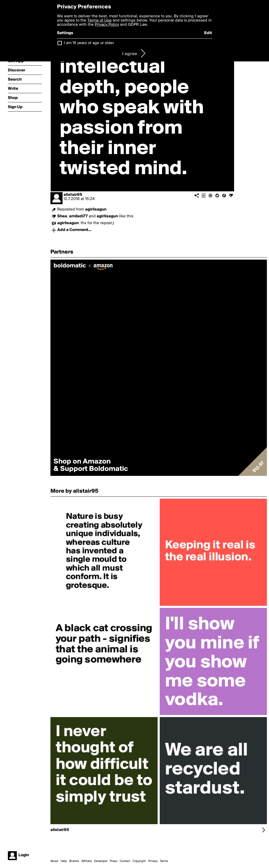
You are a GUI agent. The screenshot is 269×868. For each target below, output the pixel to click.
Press (114, 861)
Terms (164, 861)
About (54, 861)
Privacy (153, 861)
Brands (74, 861)
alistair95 (73, 195)
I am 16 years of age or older (89, 43)
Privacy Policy (107, 25)
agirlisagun (96, 209)
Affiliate (87, 861)
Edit (208, 33)
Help (64, 861)
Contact (125, 861)
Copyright (139, 861)
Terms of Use (100, 20)
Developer (101, 861)
